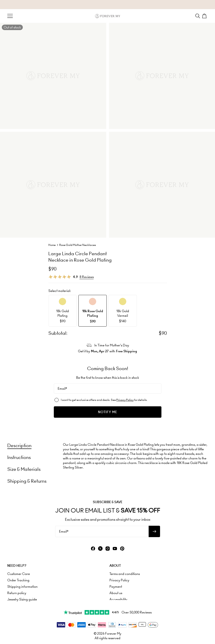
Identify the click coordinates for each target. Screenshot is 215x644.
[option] (63, 311)
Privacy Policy (125, 400)
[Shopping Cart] (205, 16)
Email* (62, 389)
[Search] (198, 16)
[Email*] (108, 389)
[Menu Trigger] (10, 16)
